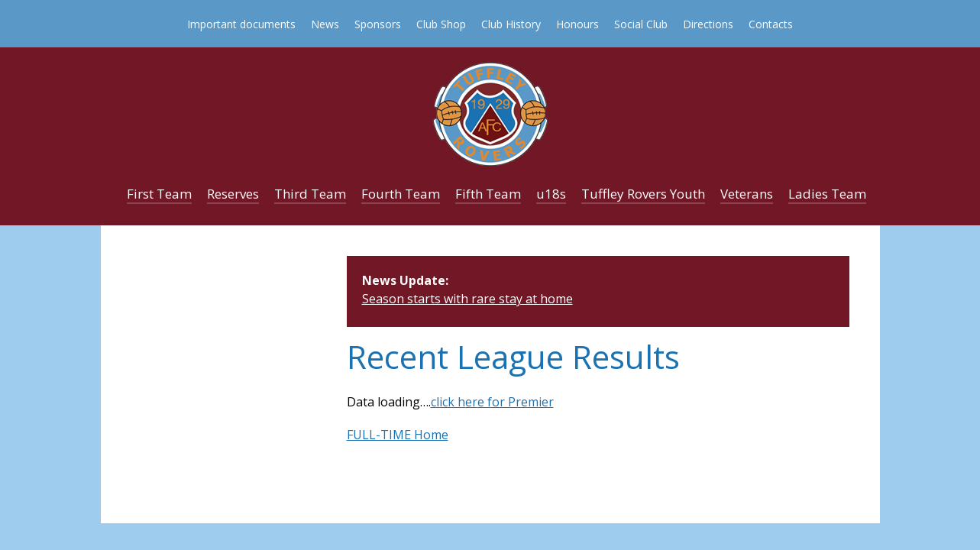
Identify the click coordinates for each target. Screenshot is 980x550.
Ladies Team (827, 194)
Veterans (747, 194)
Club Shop (441, 24)
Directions (708, 24)
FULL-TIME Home (398, 435)
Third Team (310, 194)
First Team (159, 194)
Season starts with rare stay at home (467, 299)
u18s (551, 194)
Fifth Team (488, 194)
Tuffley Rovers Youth (643, 194)
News (325, 24)
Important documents (241, 24)
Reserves (233, 194)
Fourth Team (401, 194)
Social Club (641, 24)
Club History (511, 24)
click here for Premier (492, 402)
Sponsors (378, 24)
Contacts (771, 24)
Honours (577, 24)
